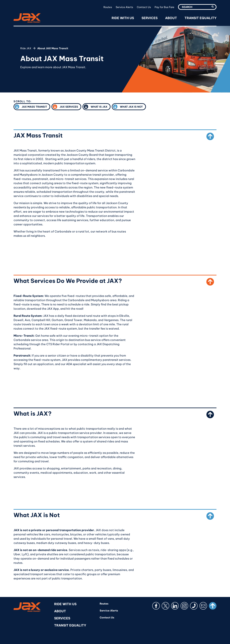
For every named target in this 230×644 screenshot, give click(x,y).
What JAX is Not (128, 107)
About (171, 18)
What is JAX (96, 107)
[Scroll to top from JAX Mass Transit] (210, 136)
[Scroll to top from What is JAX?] (210, 414)
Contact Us (144, 7)
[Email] (203, 606)
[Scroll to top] (213, 606)
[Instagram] (184, 606)
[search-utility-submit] (213, 7)
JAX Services (65, 107)
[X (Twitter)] (165, 606)
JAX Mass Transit (31, 107)
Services (150, 18)
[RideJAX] (27, 18)
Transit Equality (200, 18)
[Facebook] (156, 606)
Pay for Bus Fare (164, 7)
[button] (213, 7)
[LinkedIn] (175, 606)
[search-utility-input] (197, 7)
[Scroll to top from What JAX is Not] (210, 516)
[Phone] (194, 606)
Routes (108, 7)
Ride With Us (123, 18)
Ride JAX (26, 48)
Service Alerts (124, 7)
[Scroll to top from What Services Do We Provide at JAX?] (210, 282)
